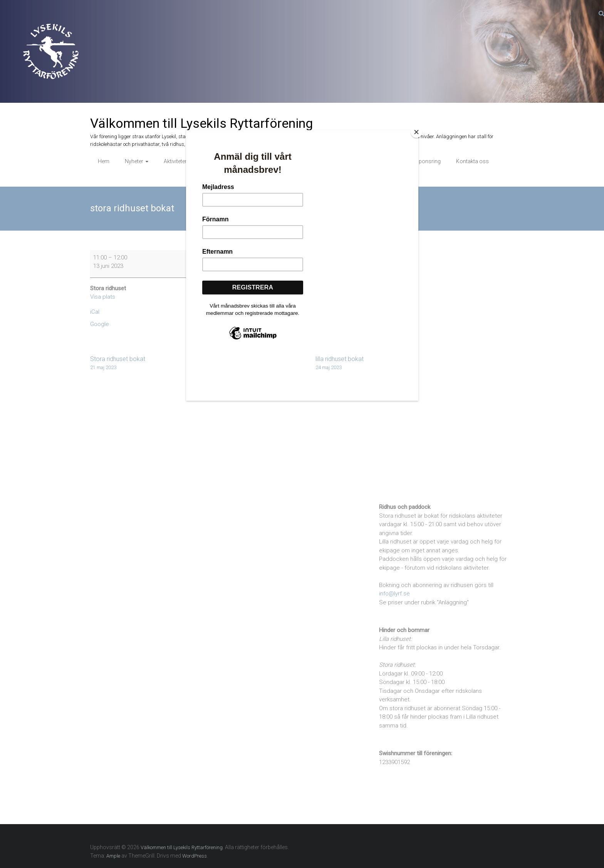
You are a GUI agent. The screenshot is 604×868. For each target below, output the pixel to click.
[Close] (416, 132)
